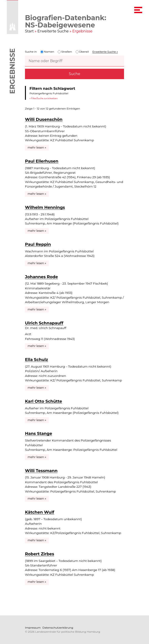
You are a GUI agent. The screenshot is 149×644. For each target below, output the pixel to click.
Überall (82, 52)
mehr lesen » (37, 148)
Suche (74, 74)
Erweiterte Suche (53, 31)
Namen (47, 52)
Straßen (65, 52)
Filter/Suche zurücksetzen (44, 98)
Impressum (33, 628)
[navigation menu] (138, 10)
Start (29, 31)
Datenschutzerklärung (58, 628)
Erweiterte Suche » (105, 52)
